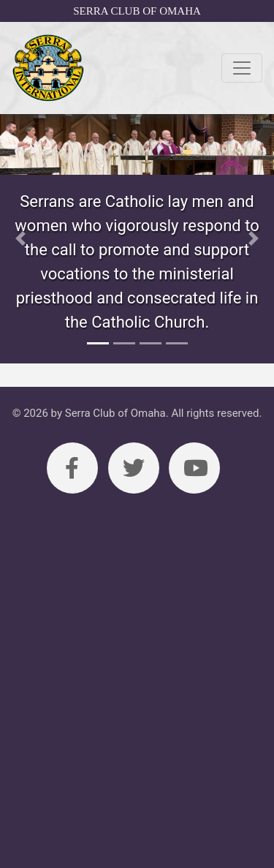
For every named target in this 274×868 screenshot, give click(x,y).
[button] (20, 239)
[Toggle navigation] (242, 68)
